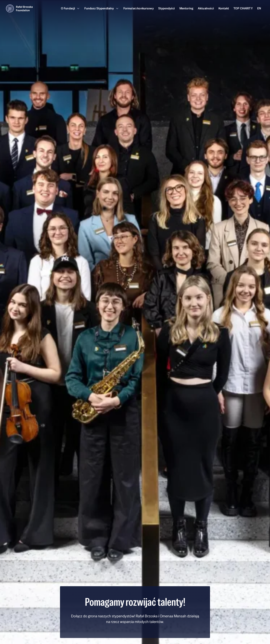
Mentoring (186, 8)
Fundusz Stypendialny (102, 8)
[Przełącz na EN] (259, 8)
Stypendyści (167, 8)
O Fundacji (70, 8)
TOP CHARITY (243, 8)
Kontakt (224, 8)
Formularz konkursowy (139, 8)
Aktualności (206, 8)
